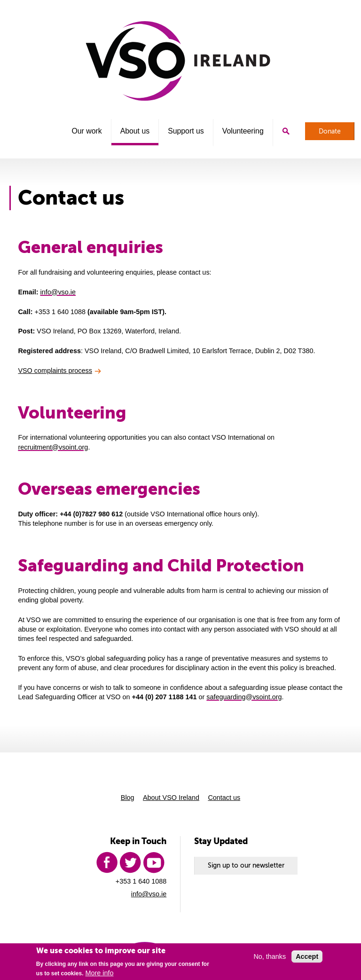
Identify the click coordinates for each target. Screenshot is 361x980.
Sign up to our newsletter (246, 865)
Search (286, 131)
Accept (307, 956)
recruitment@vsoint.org (53, 447)
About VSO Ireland (171, 798)
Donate (330, 131)
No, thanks (270, 956)
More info (100, 973)
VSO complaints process (55, 371)
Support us (186, 131)
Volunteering (243, 131)
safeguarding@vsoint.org (244, 697)
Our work (86, 131)
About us (135, 131)
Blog (128, 798)
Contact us (224, 798)
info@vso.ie (58, 292)
